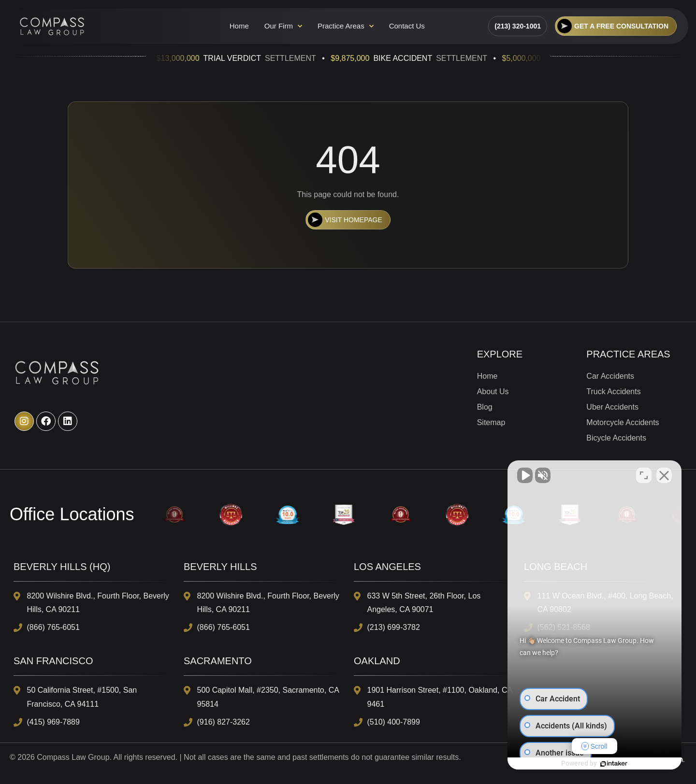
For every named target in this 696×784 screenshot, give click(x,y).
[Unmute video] (525, 475)
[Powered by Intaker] (614, 764)
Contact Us (407, 26)
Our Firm (283, 26)
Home (239, 26)
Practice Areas (346, 26)
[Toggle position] (644, 475)
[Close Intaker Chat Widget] (664, 475)
